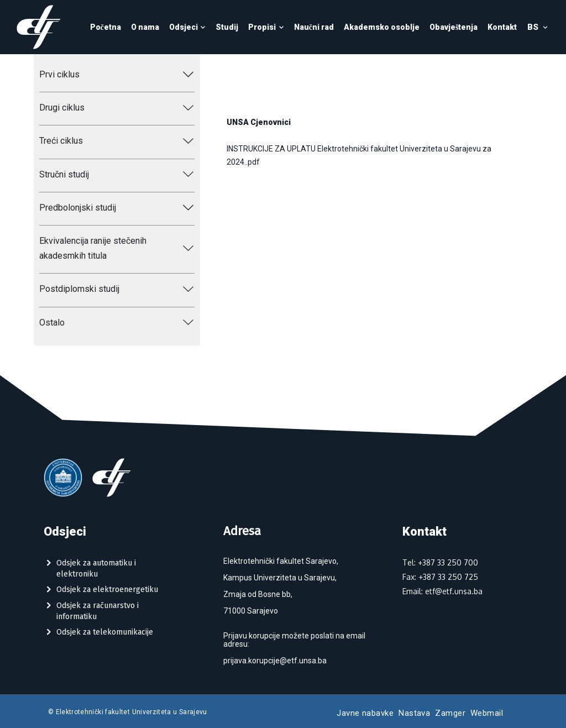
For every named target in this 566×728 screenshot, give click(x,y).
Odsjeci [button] (188, 27)
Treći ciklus (61, 141)
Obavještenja (454, 27)
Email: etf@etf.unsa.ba (442, 591)
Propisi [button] (266, 27)
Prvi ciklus (59, 74)
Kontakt (502, 27)
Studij (227, 27)
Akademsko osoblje (382, 27)
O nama (145, 27)
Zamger (450, 713)
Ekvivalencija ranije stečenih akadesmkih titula (93, 248)
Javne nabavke (365, 713)
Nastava (414, 713)
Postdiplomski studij (79, 289)
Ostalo (52, 323)
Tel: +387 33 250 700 (440, 562)
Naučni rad (314, 27)
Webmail (487, 713)
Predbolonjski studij (78, 208)
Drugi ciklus (62, 108)
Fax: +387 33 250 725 (440, 577)
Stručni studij (64, 174)
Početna (106, 27)
